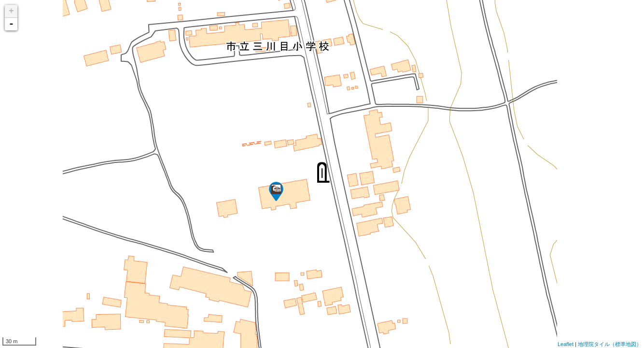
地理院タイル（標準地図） (610, 344)
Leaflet (566, 344)
